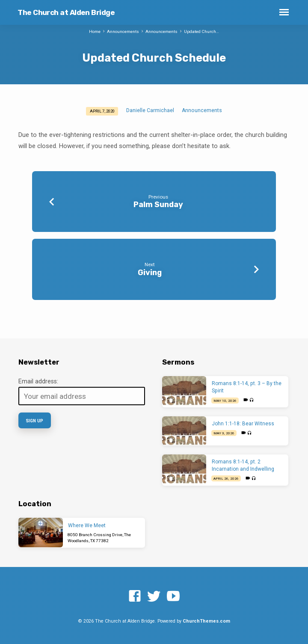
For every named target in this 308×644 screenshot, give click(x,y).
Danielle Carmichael (150, 110)
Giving (150, 272)
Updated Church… (201, 31)
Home (95, 31)
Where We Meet (87, 525)
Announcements (123, 31)
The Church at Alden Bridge (66, 12)
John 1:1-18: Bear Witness (243, 424)
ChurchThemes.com (206, 621)
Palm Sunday (158, 204)
